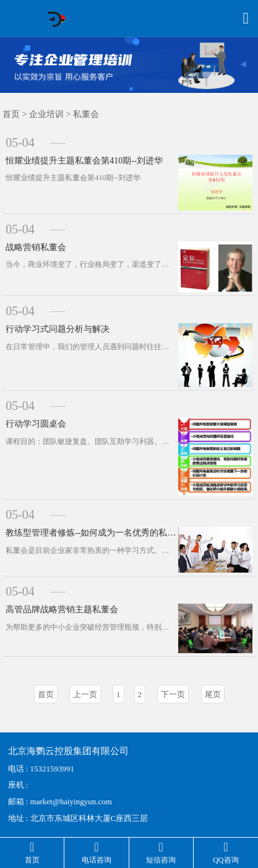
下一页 (173, 694)
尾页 (213, 694)
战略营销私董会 (36, 247)
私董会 (86, 114)
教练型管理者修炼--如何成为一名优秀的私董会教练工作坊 (92, 533)
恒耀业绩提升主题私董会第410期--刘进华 (84, 161)
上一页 (85, 694)
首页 (11, 114)
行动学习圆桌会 (36, 424)
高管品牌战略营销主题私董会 (62, 610)
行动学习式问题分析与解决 (58, 329)
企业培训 (46, 114)
